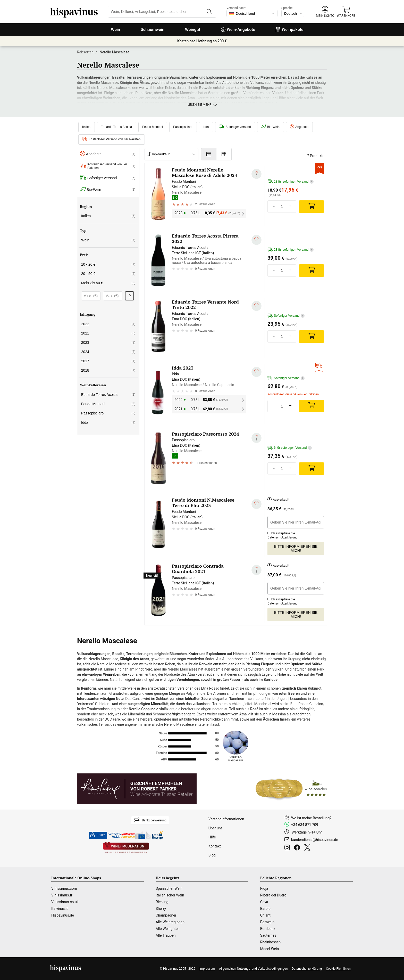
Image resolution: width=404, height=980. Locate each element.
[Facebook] (298, 848)
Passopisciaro (183, 127)
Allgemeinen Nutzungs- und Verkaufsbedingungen (253, 969)
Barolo (265, 909)
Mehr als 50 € (108, 283)
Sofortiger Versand (286, 316)
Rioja (264, 888)
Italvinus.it (60, 909)
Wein (116, 30)
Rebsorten (85, 52)
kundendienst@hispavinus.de (315, 840)
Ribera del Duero (273, 895)
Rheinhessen (271, 942)
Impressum (207, 969)
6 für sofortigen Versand (290, 448)
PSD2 (98, 835)
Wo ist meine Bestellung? (311, 818)
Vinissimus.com (64, 888)
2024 (108, 352)
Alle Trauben (166, 935)
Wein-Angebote (238, 30)
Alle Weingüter (167, 929)
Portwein (267, 922)
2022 (108, 324)
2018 (108, 370)
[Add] (312, 207)
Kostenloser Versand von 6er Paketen (111, 139)
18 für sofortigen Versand (291, 182)
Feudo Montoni (153, 127)
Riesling (162, 902)
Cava (264, 902)
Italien (86, 127)
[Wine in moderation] (126, 848)
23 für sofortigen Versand (291, 250)
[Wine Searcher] (291, 789)
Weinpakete (289, 30)
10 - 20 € (108, 264)
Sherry (161, 909)
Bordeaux (268, 929)
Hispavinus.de (63, 915)
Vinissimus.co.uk (65, 902)
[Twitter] (308, 848)
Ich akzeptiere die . (283, 534)
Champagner (166, 915)
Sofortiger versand (235, 127)
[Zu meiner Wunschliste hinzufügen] (256, 174)
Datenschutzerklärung (283, 537)
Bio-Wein (270, 127)
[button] (325, 12)
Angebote (299, 127)
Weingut (193, 30)
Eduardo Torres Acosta (116, 127)
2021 (108, 333)
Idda (206, 127)
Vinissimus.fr (62, 895)
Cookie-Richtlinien (338, 969)
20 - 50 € (108, 274)
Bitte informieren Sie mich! (296, 549)
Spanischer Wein (169, 888)
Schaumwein (153, 30)
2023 (108, 342)
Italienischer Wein (170, 895)
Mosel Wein (270, 949)
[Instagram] (288, 848)
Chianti (266, 915)
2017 (108, 361)
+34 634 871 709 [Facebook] (305, 825)
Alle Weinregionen (170, 922)
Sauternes (268, 935)
